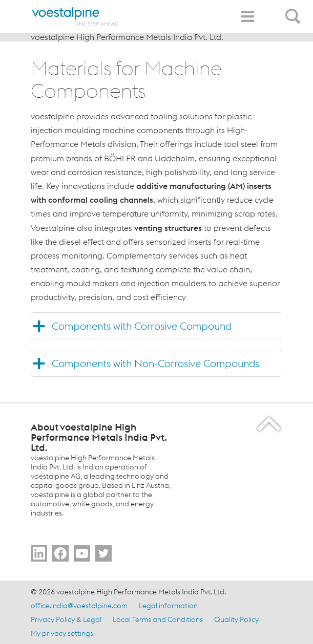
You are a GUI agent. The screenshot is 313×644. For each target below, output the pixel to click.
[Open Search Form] (295, 11)
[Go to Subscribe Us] (82, 553)
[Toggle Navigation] (247, 17)
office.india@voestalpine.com (79, 606)
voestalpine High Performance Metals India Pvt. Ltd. (127, 37)
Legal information (168, 606)
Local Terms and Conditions (158, 619)
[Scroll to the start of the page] (270, 424)
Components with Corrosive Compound (142, 326)
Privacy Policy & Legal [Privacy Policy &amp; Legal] (66, 619)
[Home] (76, 16)
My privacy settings (62, 633)
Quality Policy (236, 619)
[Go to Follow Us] (39, 553)
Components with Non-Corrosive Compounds (155, 363)
